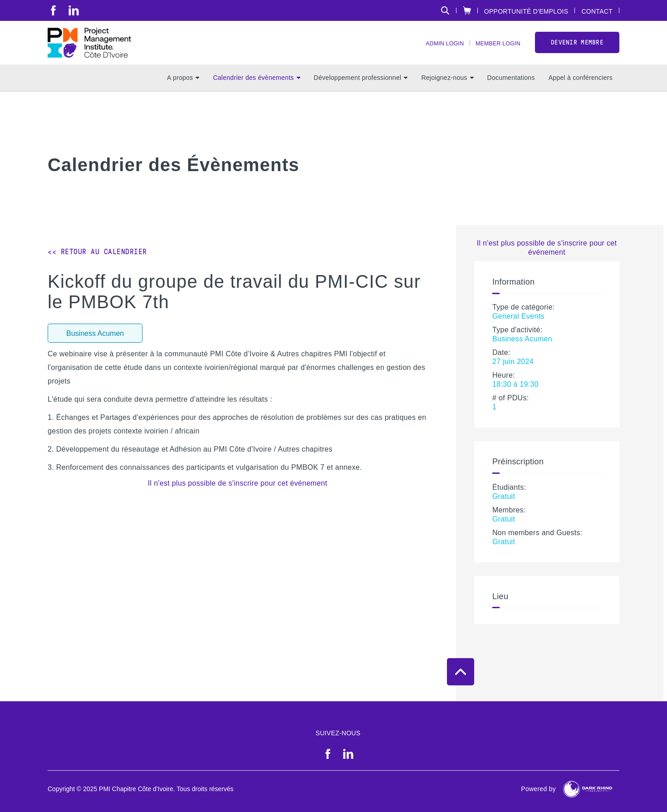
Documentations (511, 91)
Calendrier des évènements (256, 91)
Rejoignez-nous (447, 91)
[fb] (53, 10)
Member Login (494, 50)
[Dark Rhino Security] (588, 789)
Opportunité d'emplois (526, 11)
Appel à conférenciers (581, 91)
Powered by (538, 789)
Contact (597, 11)
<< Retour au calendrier (97, 252)
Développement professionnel (361, 91)
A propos (183, 91)
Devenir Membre (577, 49)
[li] (74, 10)
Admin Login (434, 50)
